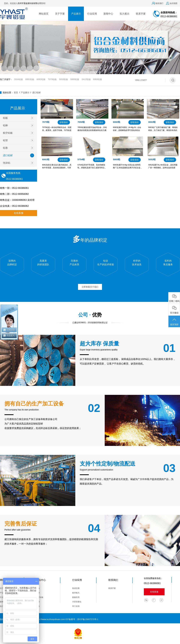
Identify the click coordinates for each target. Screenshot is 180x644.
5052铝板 (64, 79)
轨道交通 (76, 588)
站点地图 (173, 3)
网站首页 (44, 14)
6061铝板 (30, 79)
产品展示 (76, 14)
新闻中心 (108, 14)
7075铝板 (52, 79)
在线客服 (19, 213)
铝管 (5, 140)
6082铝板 (41, 79)
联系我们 (159, 3)
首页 (16, 93)
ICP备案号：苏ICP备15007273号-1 (82, 619)
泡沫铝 (7, 163)
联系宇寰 (141, 14)
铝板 (5, 118)
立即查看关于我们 (90, 287)
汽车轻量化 (77, 602)
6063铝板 (98, 79)
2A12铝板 (86, 79)
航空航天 (76, 593)
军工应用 (76, 606)
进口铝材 (36, 93)
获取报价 (64, 122)
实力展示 (124, 14)
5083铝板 (75, 79)
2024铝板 (19, 79)
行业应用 (92, 14)
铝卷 (5, 148)
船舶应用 (76, 597)
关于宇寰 (60, 14)
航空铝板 (8, 133)
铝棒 (5, 125)
